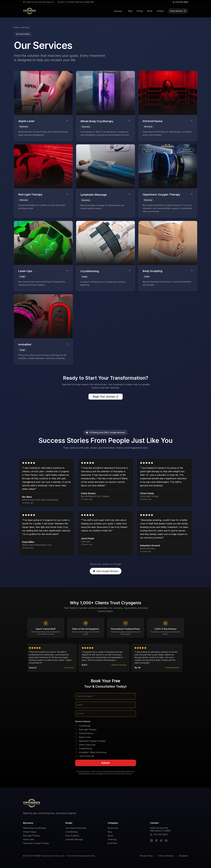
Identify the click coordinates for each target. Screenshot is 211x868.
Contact (160, 11)
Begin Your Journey (106, 397)
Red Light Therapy (88, 729)
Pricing (140, 11)
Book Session (178, 11)
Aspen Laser (85, 737)
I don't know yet (87, 756)
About (150, 11)
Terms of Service (166, 856)
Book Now (112, 843)
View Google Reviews (106, 571)
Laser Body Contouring (76, 828)
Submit (105, 763)
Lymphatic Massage (74, 839)
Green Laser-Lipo (87, 745)
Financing (112, 839)
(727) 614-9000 (161, 834)
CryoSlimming (85, 748)
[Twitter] (161, 841)
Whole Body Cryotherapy (35, 828)
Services (119, 11)
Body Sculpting (72, 836)
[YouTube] (166, 841)
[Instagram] (151, 841)
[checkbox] (76, 726)
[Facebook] (156, 841)
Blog (130, 11)
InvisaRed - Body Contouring (93, 752)
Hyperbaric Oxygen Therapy (92, 741)
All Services (113, 828)
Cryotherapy (85, 726)
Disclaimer (184, 856)
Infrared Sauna (86, 733)
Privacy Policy (146, 856)
